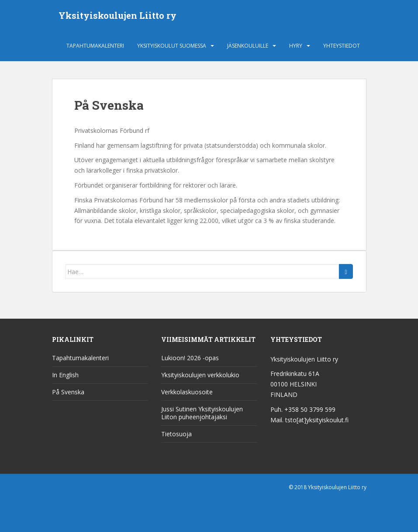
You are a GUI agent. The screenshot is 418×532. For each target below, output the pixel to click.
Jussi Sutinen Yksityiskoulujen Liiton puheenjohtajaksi (202, 413)
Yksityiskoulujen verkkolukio (200, 375)
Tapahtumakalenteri (95, 46)
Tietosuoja (176, 434)
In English (65, 375)
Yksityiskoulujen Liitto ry (117, 15)
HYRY (296, 46)
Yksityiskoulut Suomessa (172, 46)
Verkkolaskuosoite (187, 392)
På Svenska (68, 392)
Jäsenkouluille (248, 46)
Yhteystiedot (342, 46)
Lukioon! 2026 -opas (190, 358)
